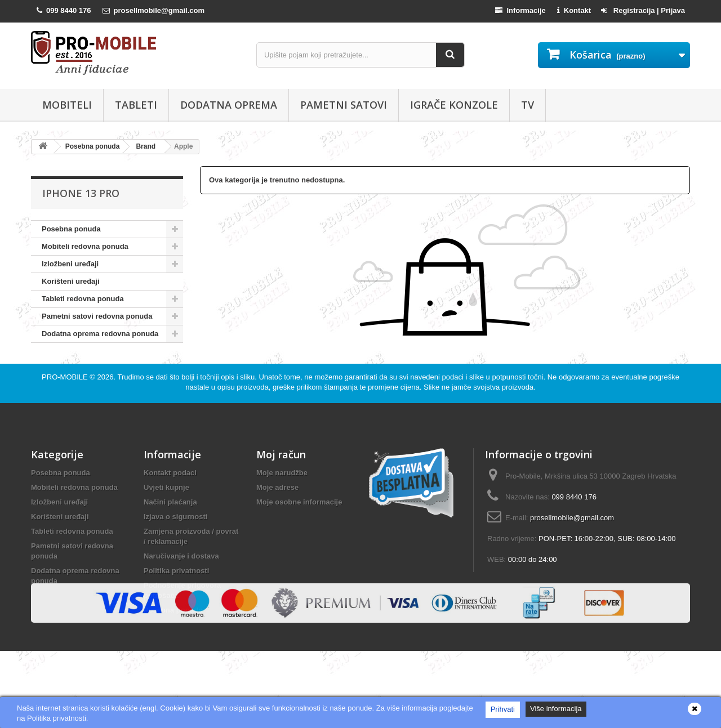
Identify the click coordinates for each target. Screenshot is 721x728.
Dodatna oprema (229, 105)
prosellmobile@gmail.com (572, 542)
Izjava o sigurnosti (175, 541)
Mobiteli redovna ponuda (85, 246)
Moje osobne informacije (299, 526)
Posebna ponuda (71, 229)
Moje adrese (277, 512)
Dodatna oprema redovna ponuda (100, 334)
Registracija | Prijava (643, 10)
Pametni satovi (344, 105)
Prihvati (503, 709)
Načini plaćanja (170, 526)
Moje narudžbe (282, 497)
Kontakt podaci (170, 497)
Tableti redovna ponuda (83, 299)
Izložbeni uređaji (70, 264)
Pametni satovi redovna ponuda (97, 316)
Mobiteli (67, 105)
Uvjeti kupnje (166, 512)
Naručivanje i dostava (181, 580)
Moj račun (281, 479)
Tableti (136, 105)
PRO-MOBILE (66, 401)
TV (528, 105)
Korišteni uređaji (71, 281)
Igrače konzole (454, 105)
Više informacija (556, 709)
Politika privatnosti (176, 595)
